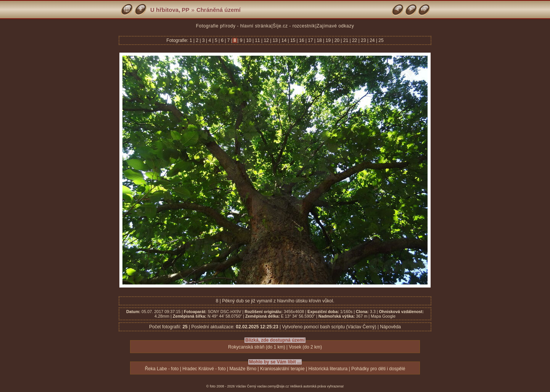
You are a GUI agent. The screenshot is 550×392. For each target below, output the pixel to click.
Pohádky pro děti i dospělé (378, 369)
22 (355, 40)
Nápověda (390, 327)
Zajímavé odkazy (335, 26)
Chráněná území (219, 10)
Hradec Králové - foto (204, 369)
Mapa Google (383, 316)
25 (380, 40)
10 (249, 40)
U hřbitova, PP (170, 10)
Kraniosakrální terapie (282, 369)
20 (337, 40)
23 (363, 40)
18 (319, 40)
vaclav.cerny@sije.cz (273, 386)
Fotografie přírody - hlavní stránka (234, 26)
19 (328, 40)
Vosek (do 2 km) (305, 347)
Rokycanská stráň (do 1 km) (257, 347)
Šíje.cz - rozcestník (294, 26)
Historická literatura (328, 369)
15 (293, 40)
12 (266, 40)
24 (372, 40)
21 (346, 40)
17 (310, 40)
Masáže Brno (243, 369)
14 (284, 40)
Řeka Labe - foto (162, 369)
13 (275, 40)
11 (257, 40)
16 (302, 40)
